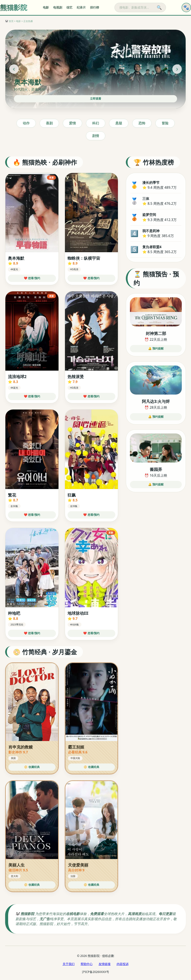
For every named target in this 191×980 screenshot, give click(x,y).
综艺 (69, 7)
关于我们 (69, 964)
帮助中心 (87, 964)
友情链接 (105, 964)
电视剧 (58, 7)
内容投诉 (123, 964)
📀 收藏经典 (32, 767)
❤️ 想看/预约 (32, 278)
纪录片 (81, 7)
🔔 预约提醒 (156, 349)
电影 (46, 7)
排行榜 (95, 7)
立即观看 (96, 99)
